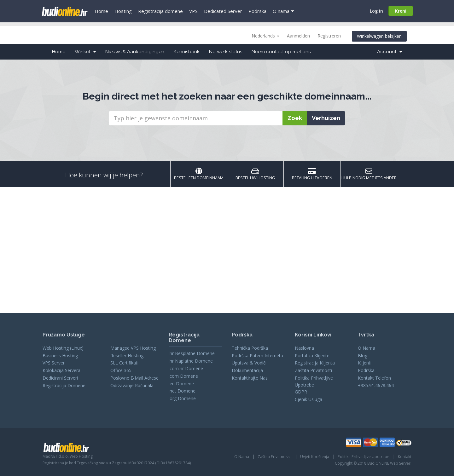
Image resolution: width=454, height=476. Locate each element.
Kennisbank (187, 52)
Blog (363, 356)
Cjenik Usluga (308, 399)
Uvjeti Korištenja (315, 457)
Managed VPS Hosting (133, 348)
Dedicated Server (223, 11)
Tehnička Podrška (250, 348)
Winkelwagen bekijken (379, 36)
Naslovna (304, 348)
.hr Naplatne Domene (191, 361)
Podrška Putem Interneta (257, 356)
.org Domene (182, 398)
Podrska (257, 11)
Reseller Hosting (127, 356)
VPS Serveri (54, 363)
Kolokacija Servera (61, 370)
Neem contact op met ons (281, 52)
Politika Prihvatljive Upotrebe (364, 457)
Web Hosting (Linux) (63, 348)
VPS (193, 11)
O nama (281, 11)
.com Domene (183, 376)
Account (390, 52)
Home (101, 11)
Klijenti (365, 363)
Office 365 (121, 370)
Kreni (401, 11)
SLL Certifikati (124, 363)
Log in (376, 11)
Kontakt (405, 457)
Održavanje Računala (132, 385)
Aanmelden (298, 36)
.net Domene (182, 391)
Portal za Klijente (312, 356)
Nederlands (265, 36)
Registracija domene (160, 11)
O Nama (367, 348)
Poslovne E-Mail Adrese (134, 378)
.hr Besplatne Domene (192, 353)
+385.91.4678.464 (376, 385)
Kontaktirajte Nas (250, 378)
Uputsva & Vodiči (249, 363)
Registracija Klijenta (315, 363)
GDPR (301, 392)
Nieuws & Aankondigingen (135, 52)
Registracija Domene (64, 385)
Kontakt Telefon (374, 378)
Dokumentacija (247, 370)
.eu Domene (181, 384)
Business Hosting (60, 356)
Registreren (329, 36)
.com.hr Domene (186, 368)
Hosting (123, 11)
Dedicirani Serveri (60, 378)
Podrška (366, 370)
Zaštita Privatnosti (313, 370)
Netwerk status (226, 52)
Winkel (85, 52)
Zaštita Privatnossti (275, 457)
